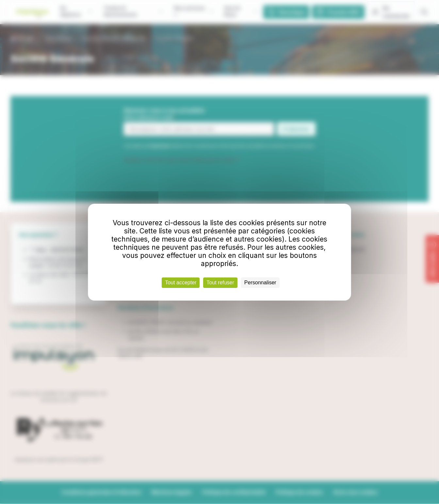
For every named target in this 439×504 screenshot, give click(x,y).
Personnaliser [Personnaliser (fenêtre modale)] (260, 283)
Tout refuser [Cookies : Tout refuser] (220, 283)
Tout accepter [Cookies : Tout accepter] (181, 283)
